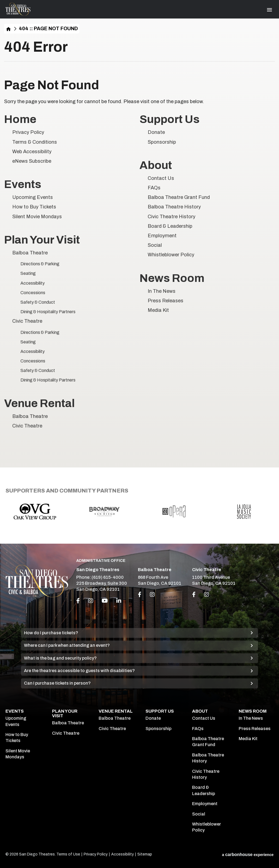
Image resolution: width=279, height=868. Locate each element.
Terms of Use (68, 854)
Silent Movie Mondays (37, 217)
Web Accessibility (32, 152)
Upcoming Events (33, 197)
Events (23, 184)
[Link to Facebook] (140, 595)
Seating (28, 273)
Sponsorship (162, 142)
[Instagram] (91, 601)
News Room (172, 278)
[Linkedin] (119, 601)
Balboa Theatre (30, 253)
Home (8, 29)
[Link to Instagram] (152, 595)
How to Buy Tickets (34, 207)
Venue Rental (39, 403)
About (156, 165)
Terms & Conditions (35, 142)
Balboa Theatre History (174, 207)
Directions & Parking (40, 264)
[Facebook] (78, 601)
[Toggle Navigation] (269, 10)
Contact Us (161, 178)
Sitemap (145, 854)
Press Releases (166, 301)
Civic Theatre (27, 321)
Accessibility (33, 283)
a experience (248, 855)
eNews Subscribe (32, 161)
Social (155, 245)
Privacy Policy (28, 132)
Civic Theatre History (172, 217)
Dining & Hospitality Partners (48, 312)
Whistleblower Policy (171, 255)
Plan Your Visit (42, 240)
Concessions (33, 293)
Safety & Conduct (38, 302)
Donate (156, 132)
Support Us (169, 119)
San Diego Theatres (18, 9)
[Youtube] (105, 601)
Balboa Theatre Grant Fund (179, 197)
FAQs (154, 188)
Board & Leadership (170, 226)
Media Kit (158, 310)
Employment (162, 236)
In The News (162, 291)
